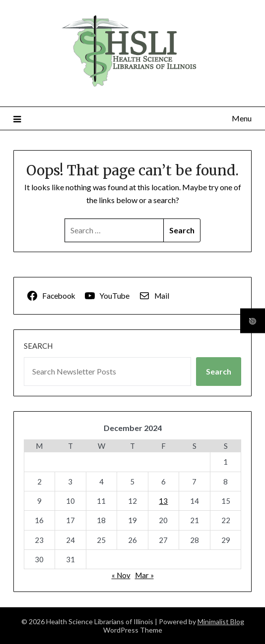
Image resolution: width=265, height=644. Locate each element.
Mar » (144, 575)
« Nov (121, 575)
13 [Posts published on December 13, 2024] (163, 501)
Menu (242, 118)
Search (38, 346)
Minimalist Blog (221, 621)
